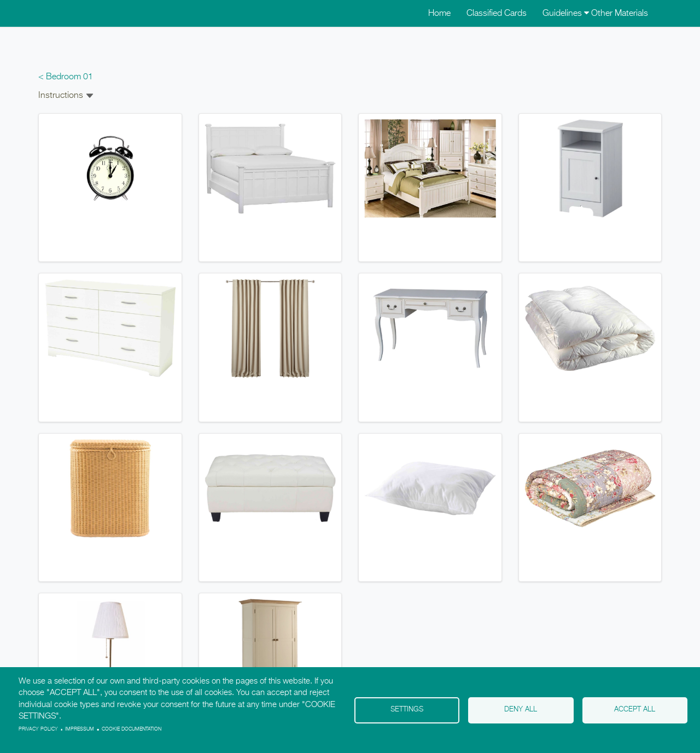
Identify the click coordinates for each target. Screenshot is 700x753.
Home (439, 14)
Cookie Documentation (132, 729)
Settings (407, 710)
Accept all (635, 710)
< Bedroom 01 (66, 77)
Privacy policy (38, 729)
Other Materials (620, 14)
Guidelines (566, 14)
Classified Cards (497, 14)
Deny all (521, 710)
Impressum (80, 729)
